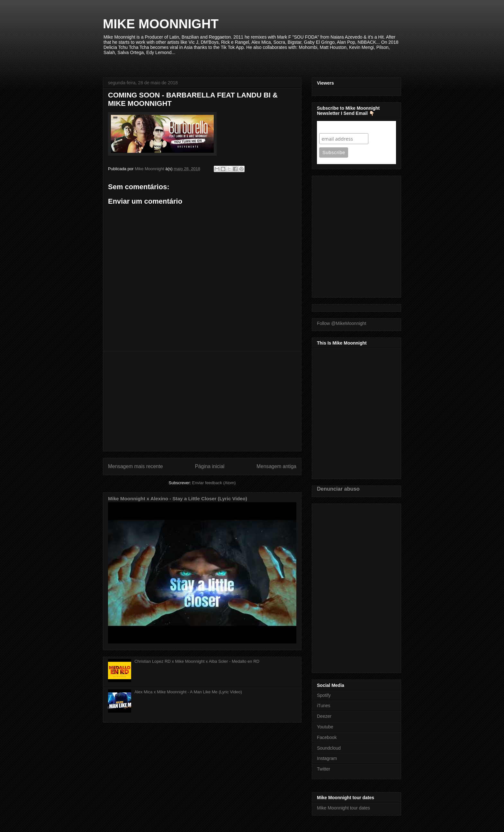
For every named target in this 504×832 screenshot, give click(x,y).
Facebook (327, 737)
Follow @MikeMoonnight (342, 323)
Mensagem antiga (276, 466)
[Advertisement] (202, 401)
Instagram (327, 758)
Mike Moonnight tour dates (343, 808)
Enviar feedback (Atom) (214, 483)
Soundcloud (329, 748)
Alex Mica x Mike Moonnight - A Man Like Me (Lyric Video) (188, 692)
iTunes (324, 706)
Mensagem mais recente (135, 466)
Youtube (325, 727)
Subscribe (332, 127)
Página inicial (210, 466)
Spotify (324, 695)
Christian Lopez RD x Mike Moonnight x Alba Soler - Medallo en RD (197, 661)
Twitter (324, 769)
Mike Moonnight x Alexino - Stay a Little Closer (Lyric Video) (178, 499)
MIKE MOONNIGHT (161, 24)
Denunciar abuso (338, 489)
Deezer (324, 716)
